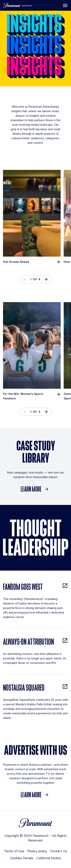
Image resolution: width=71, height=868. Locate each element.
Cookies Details (22, 858)
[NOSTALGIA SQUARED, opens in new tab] (35, 687)
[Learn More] (36, 489)
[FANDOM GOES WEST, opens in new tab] (35, 587)
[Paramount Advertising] (17, 5)
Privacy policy (37, 851)
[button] (46, 279)
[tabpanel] (33, 217)
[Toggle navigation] (65, 5)
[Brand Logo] (35, 823)
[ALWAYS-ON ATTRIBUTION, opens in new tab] (35, 642)
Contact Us (59, 851)
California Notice (49, 858)
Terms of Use (14, 851)
